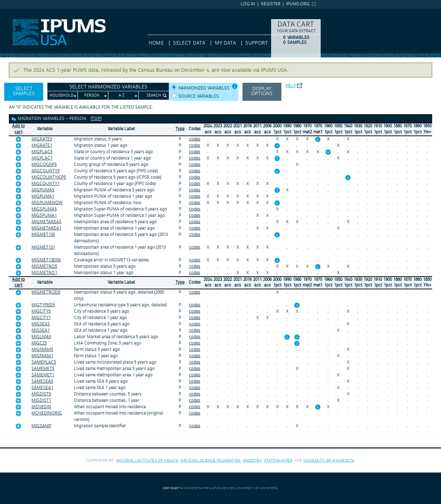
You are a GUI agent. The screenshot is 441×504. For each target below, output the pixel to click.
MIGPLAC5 (42, 152)
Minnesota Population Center (209, 488)
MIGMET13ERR (46, 260)
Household (62, 95)
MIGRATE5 (42, 139)
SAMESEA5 (42, 381)
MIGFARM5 (42, 350)
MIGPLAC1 (42, 158)
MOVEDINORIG (47, 413)
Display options (262, 91)
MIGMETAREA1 (46, 228)
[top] (96, 119)
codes (195, 139)
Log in (248, 4)
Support (256, 43)
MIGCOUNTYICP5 (49, 177)
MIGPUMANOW (47, 203)
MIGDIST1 (41, 401)
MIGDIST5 (41, 394)
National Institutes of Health (147, 460)
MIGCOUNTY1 (45, 184)
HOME (156, 43)
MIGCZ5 (39, 343)
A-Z (122, 95)
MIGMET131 (43, 247)
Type (180, 129)
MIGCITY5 (41, 311)
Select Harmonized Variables (108, 87)
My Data (225, 43)
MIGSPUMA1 (44, 216)
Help (291, 86)
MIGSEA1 (41, 331)
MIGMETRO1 (44, 273)
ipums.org (298, 4)
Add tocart (18, 129)
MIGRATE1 (42, 146)
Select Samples (24, 91)
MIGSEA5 (41, 324)
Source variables (199, 96)
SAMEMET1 (43, 375)
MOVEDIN (41, 407)
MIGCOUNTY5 (45, 171)
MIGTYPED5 (43, 305)
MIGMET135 (43, 235)
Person (92, 95)
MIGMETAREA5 (46, 222)
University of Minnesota (329, 460)
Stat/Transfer (278, 460)
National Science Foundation (211, 460)
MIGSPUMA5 (44, 209)
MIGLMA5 (41, 337)
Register (271, 4)
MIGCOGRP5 (44, 165)
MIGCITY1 (41, 318)
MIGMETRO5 (44, 267)
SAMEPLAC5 (44, 362)
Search (154, 95)
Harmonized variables (204, 88)
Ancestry (252, 460)
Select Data (189, 43)
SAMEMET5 (43, 369)
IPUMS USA (13, 12)
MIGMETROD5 (46, 292)
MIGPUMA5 (43, 190)
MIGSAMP (41, 426)
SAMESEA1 (42, 388)
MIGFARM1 (42, 356)
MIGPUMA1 (43, 196)
